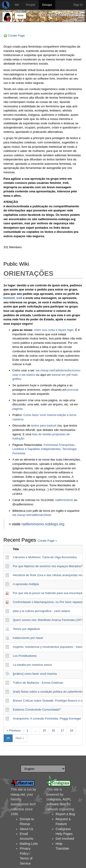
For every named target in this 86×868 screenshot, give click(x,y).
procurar (73, 390)
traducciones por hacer (28, 638)
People (31, 5)
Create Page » (47, 541)
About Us (26, 829)
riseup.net (18, 794)
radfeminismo (64, 500)
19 (8, 738)
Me (17, 5)
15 (44, 730)
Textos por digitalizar (26, 629)
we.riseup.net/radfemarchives (32, 515)
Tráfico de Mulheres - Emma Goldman (38, 683)
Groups (47, 5)
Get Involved (65, 839)
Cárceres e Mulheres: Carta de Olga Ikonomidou (45, 557)
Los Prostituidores (25, 656)
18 (71, 730)
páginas (18, 409)
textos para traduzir (44, 425)
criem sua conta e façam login (54, 330)
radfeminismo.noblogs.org (43, 524)
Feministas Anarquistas (59, 445)
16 (53, 730)
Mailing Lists (29, 844)
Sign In (78, 5)
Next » (20, 738)
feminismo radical (60, 15)
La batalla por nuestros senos (32, 665)
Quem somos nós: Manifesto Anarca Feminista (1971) (49, 620)
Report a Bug (65, 814)
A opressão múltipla (26, 584)
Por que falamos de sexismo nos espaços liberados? (48, 566)
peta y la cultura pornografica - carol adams (42, 611)
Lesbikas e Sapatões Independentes (36, 449)
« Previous (14, 730)
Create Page (16, 36)
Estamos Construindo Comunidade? (37, 710)
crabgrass (54, 799)
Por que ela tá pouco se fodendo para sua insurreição (48, 593)
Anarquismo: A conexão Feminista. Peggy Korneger (47, 719)
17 (62, 730)
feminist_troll (13, 298)
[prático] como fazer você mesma (35, 674)
